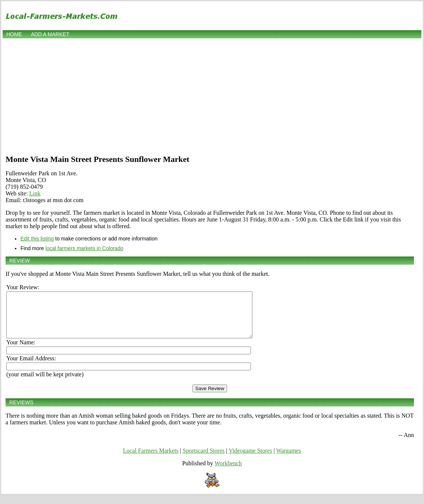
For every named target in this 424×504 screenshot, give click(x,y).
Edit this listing (37, 239)
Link (35, 193)
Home (14, 34)
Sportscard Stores (204, 460)
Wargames (289, 460)
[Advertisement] (212, 96)
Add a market (50, 34)
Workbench (228, 472)
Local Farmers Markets (151, 460)
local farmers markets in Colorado (84, 248)
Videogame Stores (250, 460)
